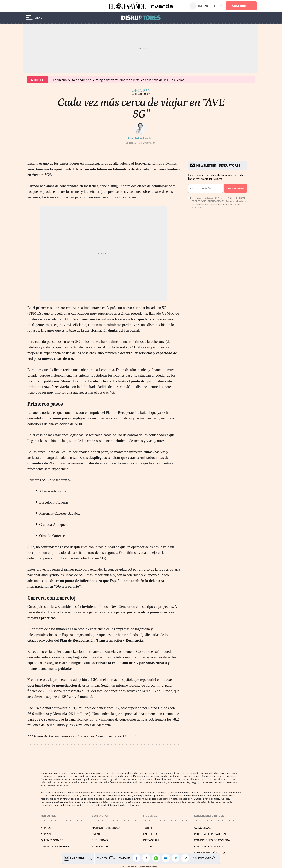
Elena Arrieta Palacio (140, 138)
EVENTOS (98, 834)
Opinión (141, 90)
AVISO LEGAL (202, 828)
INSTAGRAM (151, 840)
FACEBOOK (150, 834)
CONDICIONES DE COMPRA (212, 840)
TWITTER (149, 828)
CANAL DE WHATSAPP (55, 846)
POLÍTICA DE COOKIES (208, 846)
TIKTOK (148, 846)
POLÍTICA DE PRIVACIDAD (211, 834)
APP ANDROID (50, 834)
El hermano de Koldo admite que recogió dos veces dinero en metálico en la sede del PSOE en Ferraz (118, 80)
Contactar (100, 816)
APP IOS (46, 828)
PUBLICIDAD (100, 840)
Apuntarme (235, 188)
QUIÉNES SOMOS (52, 840)
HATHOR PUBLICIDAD (106, 828)
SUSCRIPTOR (100, 846)
